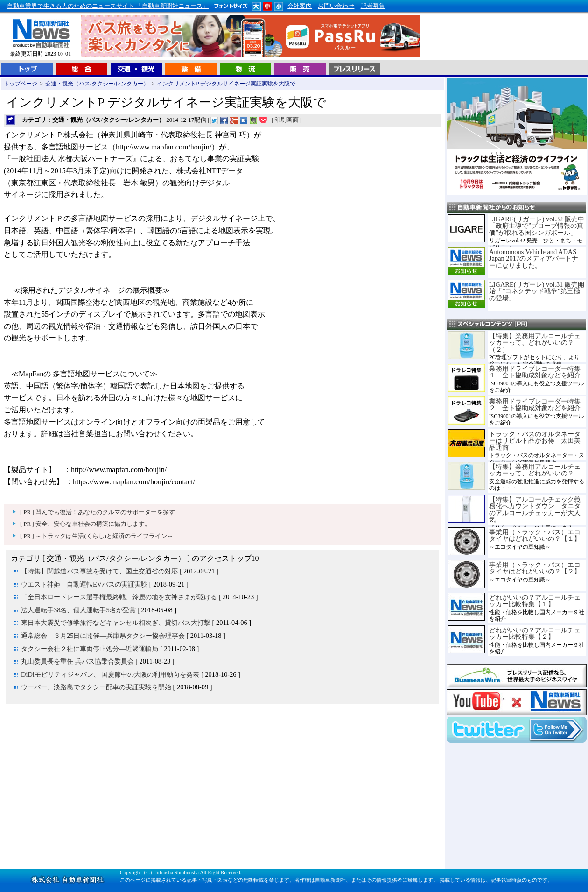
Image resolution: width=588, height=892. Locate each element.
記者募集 (373, 6)
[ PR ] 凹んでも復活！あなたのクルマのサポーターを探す (98, 512)
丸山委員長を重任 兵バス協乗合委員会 (77, 661)
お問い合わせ (336, 6)
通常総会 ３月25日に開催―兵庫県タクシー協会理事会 (103, 636)
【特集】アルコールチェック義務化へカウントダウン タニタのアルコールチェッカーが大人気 (535, 509)
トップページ (21, 84)
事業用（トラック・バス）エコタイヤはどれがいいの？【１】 (535, 535)
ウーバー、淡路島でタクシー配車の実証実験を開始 (96, 687)
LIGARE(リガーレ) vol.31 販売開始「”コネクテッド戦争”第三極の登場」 (537, 291)
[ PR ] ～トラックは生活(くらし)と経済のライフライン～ (97, 536)
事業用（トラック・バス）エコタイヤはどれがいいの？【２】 (535, 568)
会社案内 (300, 6)
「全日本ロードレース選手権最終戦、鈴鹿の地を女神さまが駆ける (119, 597)
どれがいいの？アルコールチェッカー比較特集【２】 (535, 633)
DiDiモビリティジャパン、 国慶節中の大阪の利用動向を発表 (110, 674)
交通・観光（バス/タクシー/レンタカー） (97, 84)
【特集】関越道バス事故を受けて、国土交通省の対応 (99, 571)
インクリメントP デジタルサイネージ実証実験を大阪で (226, 84)
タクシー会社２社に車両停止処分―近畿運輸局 (90, 649)
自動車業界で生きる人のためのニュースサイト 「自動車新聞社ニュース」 (108, 6)
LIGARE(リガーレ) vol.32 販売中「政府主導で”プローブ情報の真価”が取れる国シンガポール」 (537, 226)
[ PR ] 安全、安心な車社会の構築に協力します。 (85, 524)
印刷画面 (287, 120)
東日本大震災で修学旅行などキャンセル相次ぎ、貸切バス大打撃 (116, 623)
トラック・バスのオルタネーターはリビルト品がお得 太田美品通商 (535, 441)
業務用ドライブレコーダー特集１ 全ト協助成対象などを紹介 (535, 372)
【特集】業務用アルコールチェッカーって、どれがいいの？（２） (535, 343)
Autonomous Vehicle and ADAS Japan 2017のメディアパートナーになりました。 (534, 258)
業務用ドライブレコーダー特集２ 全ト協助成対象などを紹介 (535, 404)
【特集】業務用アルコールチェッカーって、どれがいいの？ (535, 470)
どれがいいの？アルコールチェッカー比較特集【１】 (535, 601)
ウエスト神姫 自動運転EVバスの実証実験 (84, 584)
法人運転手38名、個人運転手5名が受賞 (78, 610)
